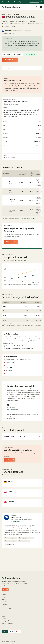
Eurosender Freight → (30, 218)
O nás (3, 616)
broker (10, 201)
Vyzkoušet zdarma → (34, 2)
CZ (5, 631)
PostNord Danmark (10, 157)
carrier (11, 183)
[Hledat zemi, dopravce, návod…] (37, 7)
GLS (10, 191)
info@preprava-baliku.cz (14, 416)
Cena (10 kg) (31, 174)
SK (11, 631)
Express (38, 302)
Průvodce (4, 602)
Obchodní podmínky (7, 623)
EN (18, 631)
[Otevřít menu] (41, 7)
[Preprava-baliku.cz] (11, 7)
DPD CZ (11, 182)
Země (10, 14)
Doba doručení (22, 174)
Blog (3, 607)
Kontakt (4, 619)
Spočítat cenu (10, 60)
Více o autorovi (9, 545)
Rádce (5, 589)
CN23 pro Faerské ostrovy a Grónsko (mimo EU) (20, 348)
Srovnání (4, 604)
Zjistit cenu (11, 242)
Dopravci (4, 600)
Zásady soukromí (7, 621)
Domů (3, 14)
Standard (24, 302)
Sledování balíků (6, 609)
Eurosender (12, 200)
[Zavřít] (41, 2)
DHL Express (12, 210)
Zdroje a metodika (13, 418)
